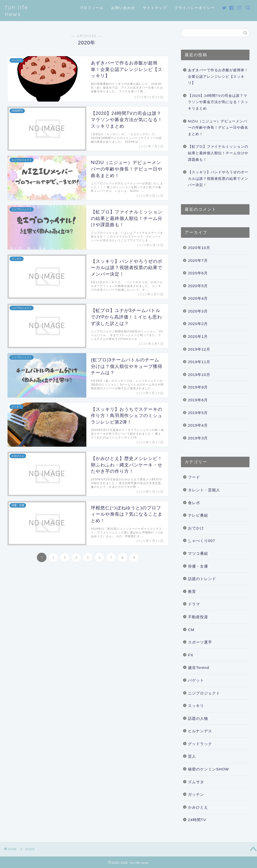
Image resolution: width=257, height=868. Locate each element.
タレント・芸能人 (204, 490)
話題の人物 (198, 718)
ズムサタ (196, 782)
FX (191, 655)
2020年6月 (198, 273)
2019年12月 (199, 349)
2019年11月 (199, 362)
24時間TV (197, 820)
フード (194, 477)
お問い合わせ (123, 8)
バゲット (196, 680)
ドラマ (194, 604)
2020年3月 (198, 311)
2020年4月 (198, 298)
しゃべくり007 (202, 541)
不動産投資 (198, 617)
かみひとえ (198, 807)
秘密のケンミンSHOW (208, 769)
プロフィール (92, 8)
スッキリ (196, 706)
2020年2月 (198, 324)
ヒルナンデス (200, 731)
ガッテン (196, 794)
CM (191, 630)
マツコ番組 (198, 553)
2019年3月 (198, 438)
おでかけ (196, 528)
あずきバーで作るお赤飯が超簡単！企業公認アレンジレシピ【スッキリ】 (218, 76)
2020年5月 (198, 286)
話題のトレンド (202, 579)
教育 (192, 591)
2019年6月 (198, 400)
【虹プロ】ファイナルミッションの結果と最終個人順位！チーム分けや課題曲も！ (218, 153)
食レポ (194, 503)
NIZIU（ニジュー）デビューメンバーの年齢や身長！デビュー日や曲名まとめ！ (218, 128)
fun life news (17, 11)
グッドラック (200, 744)
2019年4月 (198, 425)
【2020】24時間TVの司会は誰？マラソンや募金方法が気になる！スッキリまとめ (218, 102)
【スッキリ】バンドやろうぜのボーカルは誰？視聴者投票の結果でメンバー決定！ (218, 179)
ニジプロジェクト (204, 693)
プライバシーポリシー (195, 8)
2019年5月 (198, 413)
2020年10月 (199, 248)
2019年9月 (198, 387)
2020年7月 (198, 260)
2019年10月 (199, 375)
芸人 (192, 756)
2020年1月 (198, 336)
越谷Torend (199, 667)
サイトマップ (155, 8)
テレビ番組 (198, 515)
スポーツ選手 (200, 642)
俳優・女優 (198, 566)
